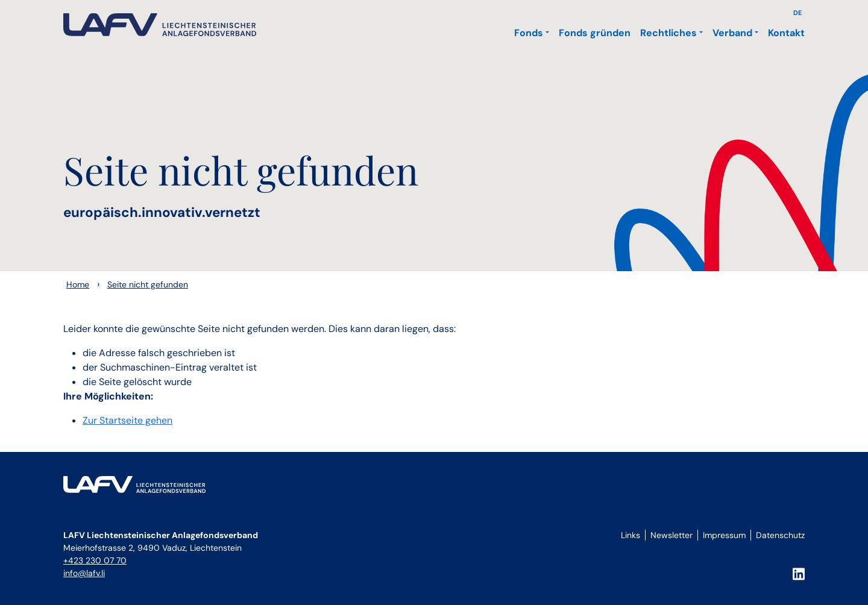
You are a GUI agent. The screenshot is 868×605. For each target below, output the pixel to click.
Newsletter (671, 535)
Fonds (529, 33)
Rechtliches (668, 33)
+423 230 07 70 (95, 560)
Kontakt (786, 33)
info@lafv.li (84, 573)
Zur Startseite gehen (127, 420)
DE (797, 13)
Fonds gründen (595, 33)
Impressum (724, 535)
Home (78, 284)
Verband (732, 33)
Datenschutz (780, 535)
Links (631, 535)
